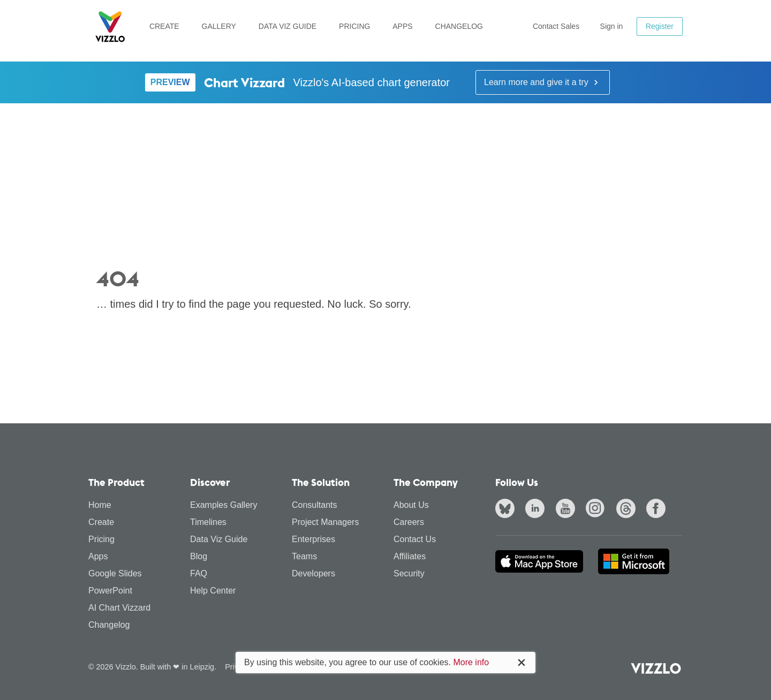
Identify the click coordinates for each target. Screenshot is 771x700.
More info (471, 662)
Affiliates (410, 556)
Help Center (213, 591)
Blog (199, 556)
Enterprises (313, 539)
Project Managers (325, 522)
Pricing (354, 26)
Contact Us (415, 539)
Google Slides (115, 573)
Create (164, 26)
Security (409, 573)
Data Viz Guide (288, 26)
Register (660, 26)
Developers (313, 573)
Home (100, 505)
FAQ (199, 573)
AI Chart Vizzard (119, 608)
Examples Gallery (224, 505)
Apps (402, 26)
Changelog (459, 26)
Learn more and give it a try (543, 82)
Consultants (315, 505)
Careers (409, 522)
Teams (304, 556)
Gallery (219, 26)
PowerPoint (110, 591)
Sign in (612, 26)
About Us (411, 505)
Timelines (208, 522)
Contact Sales (556, 26)
